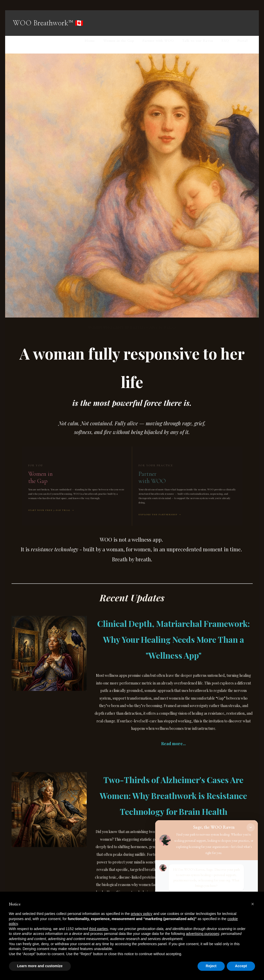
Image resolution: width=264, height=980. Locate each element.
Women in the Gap (118, 41)
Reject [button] (211, 966)
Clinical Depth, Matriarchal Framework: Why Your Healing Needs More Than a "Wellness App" (174, 639)
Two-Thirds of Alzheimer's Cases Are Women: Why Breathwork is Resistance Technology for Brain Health (173, 795)
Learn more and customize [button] (40, 966)
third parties (98, 929)
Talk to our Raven (197, 41)
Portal (242, 41)
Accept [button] (241, 966)
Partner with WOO (158, 41)
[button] (253, 904)
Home (90, 41)
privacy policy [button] (142, 914)
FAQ (225, 41)
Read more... (173, 744)
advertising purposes (203, 934)
